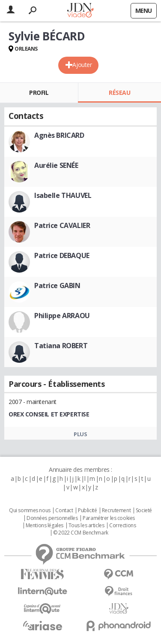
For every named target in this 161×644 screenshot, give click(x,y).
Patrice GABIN (57, 286)
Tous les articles (86, 526)
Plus (80, 434)
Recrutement (116, 510)
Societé (144, 510)
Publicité (87, 510)
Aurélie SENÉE (56, 165)
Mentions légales (45, 526)
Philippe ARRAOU (62, 316)
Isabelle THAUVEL (63, 195)
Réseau (119, 93)
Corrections (122, 526)
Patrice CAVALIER (62, 225)
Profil (39, 93)
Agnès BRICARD (59, 135)
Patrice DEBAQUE (62, 255)
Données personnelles (52, 518)
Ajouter (82, 65)
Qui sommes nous (30, 510)
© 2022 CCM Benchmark (81, 533)
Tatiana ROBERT (61, 346)
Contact (64, 510)
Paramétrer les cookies (109, 518)
